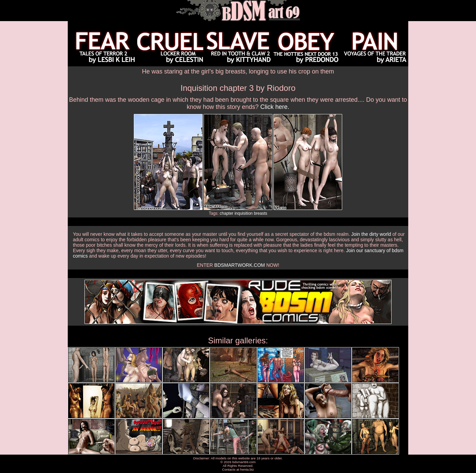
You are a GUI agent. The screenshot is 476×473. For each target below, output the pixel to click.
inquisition (244, 213)
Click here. (275, 107)
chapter (226, 213)
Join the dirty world (371, 234)
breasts (260, 213)
